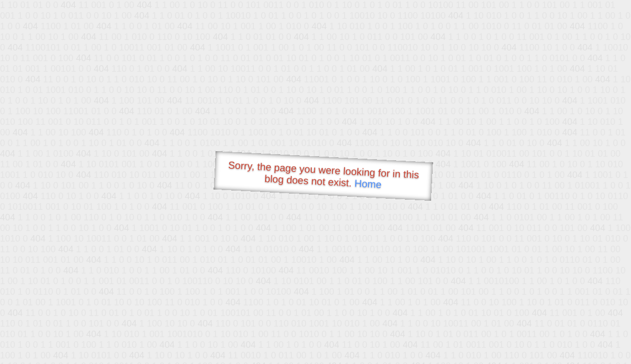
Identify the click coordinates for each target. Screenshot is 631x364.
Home (368, 184)
